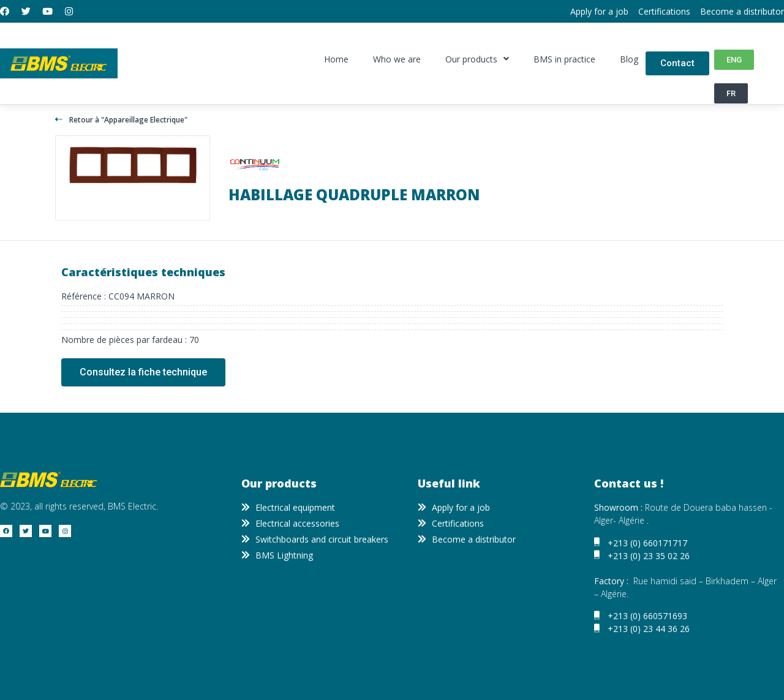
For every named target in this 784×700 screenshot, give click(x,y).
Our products (477, 59)
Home (336, 59)
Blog (629, 59)
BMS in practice (564, 59)
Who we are (397, 59)
